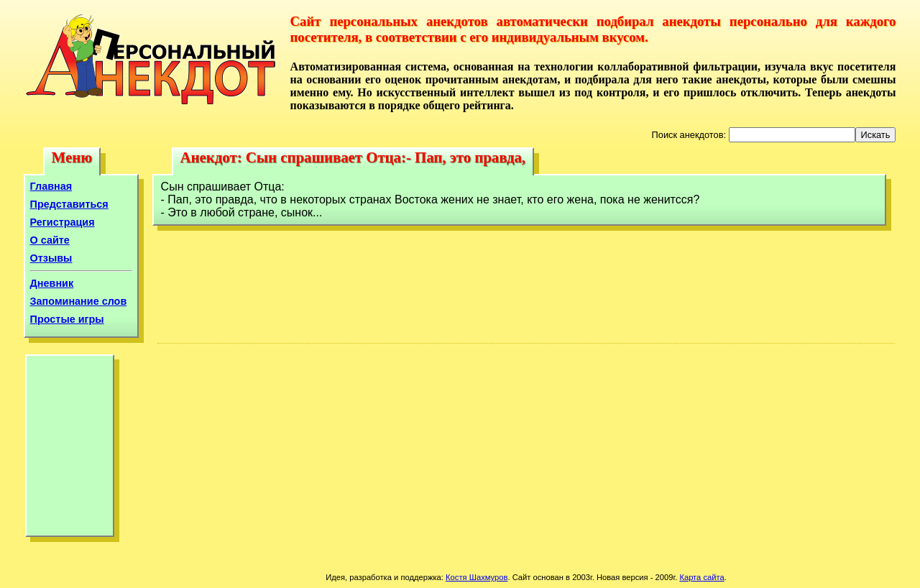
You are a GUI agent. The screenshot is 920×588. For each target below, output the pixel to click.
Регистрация (63, 222)
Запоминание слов (79, 301)
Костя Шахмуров (477, 577)
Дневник (52, 283)
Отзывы (51, 258)
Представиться (69, 204)
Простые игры (67, 319)
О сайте (50, 240)
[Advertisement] (70, 449)
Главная (51, 186)
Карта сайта (701, 577)
